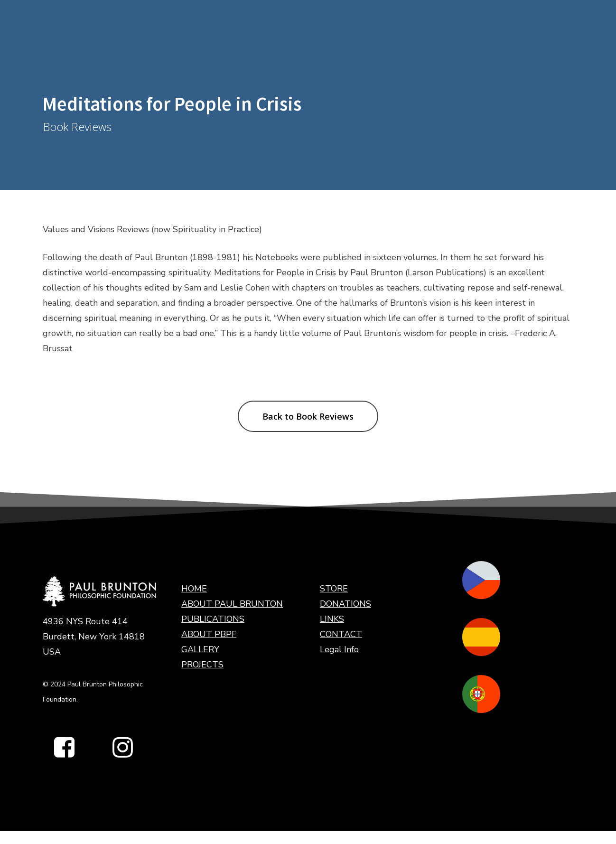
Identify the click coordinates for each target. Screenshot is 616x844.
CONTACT (341, 634)
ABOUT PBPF (209, 634)
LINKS (332, 619)
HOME (194, 589)
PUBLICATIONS (213, 619)
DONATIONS (345, 604)
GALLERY (200, 649)
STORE (334, 589)
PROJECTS (202, 665)
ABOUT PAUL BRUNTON (232, 604)
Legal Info (339, 649)
